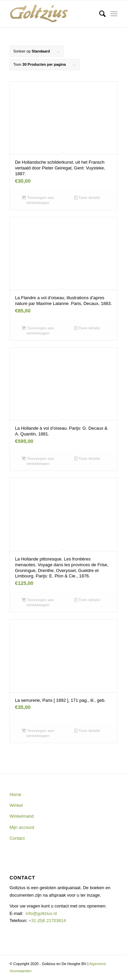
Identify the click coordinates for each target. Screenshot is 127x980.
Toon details (87, 198)
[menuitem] (99, 14)
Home (15, 794)
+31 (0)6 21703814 (47, 921)
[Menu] (114, 14)
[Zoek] (99, 14)
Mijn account (22, 827)
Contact (17, 838)
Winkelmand (22, 816)
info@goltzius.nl (41, 913)
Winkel (16, 805)
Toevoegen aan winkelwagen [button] (38, 200)
